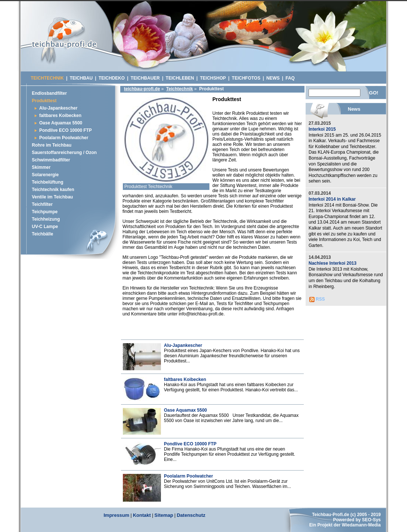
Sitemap (164, 515)
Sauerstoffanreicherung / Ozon (64, 153)
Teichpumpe (45, 212)
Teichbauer (145, 78)
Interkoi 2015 (322, 129)
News (273, 78)
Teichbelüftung (48, 182)
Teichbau (81, 78)
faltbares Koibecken (185, 379)
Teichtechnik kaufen (53, 190)
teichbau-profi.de (142, 89)
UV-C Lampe (45, 227)
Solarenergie (45, 175)
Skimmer (41, 167)
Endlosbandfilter (49, 93)
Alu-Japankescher (183, 345)
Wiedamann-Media (361, 525)
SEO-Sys (371, 520)
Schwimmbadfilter (51, 160)
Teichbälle (43, 234)
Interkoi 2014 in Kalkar (332, 199)
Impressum (116, 515)
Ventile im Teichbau (52, 197)
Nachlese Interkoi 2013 (332, 263)
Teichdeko (112, 78)
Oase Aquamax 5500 (185, 410)
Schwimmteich (64, 39)
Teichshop (213, 78)
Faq (290, 78)
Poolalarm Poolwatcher (189, 476)
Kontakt (142, 515)
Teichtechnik (179, 89)
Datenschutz (191, 515)
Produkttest (44, 101)
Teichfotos (246, 78)
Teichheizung (46, 219)
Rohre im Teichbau (52, 145)
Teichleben (180, 78)
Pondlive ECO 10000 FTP (190, 444)
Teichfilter (42, 204)
